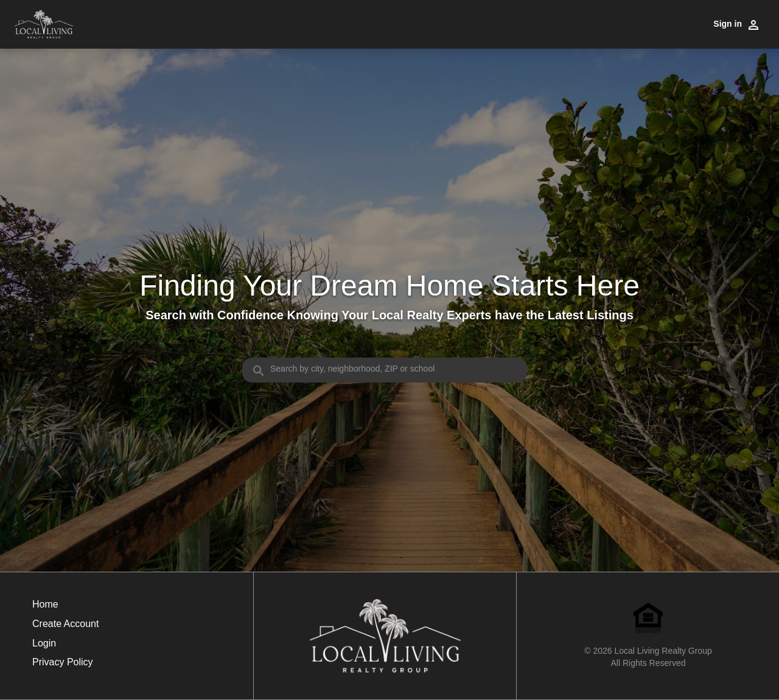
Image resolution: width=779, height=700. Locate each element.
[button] (65, 646)
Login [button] (44, 643)
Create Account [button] (65, 624)
